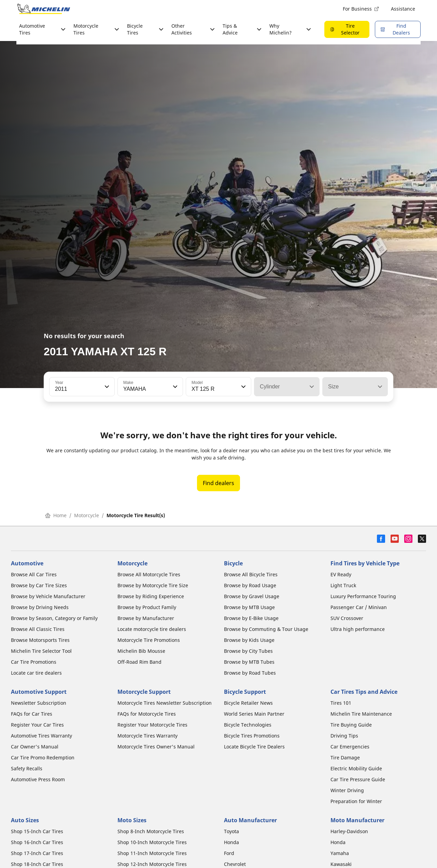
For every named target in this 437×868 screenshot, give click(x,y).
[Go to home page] (44, 9)
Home (56, 515)
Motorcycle (87, 515)
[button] (106, 387)
